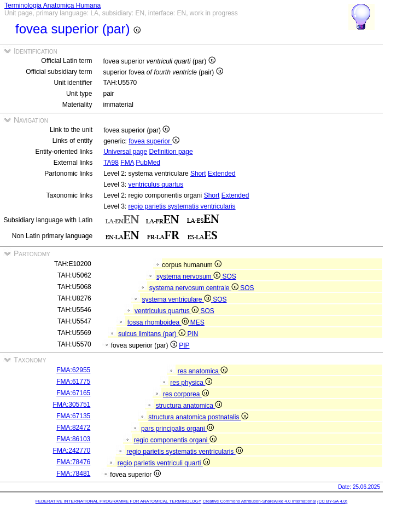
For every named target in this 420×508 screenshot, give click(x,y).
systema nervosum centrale (195, 288)
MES (197, 322)
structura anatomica (189, 406)
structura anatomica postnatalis (198, 417)
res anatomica (203, 371)
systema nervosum (189, 276)
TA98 (111, 163)
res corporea (186, 394)
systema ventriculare (177, 299)
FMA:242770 (72, 451)
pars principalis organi (177, 429)
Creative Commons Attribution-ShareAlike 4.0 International (259, 501)
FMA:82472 (73, 428)
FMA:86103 (73, 439)
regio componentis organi (175, 440)
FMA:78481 (73, 474)
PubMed (148, 163)
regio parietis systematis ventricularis (182, 206)
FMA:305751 (72, 405)
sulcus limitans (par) (153, 334)
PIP (184, 345)
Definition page (171, 152)
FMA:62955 (73, 370)
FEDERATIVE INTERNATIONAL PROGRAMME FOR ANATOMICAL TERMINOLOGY (118, 501)
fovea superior (154, 141)
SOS (229, 276)
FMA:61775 (73, 382)
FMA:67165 (73, 393)
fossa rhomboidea (159, 322)
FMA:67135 (73, 416)
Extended (222, 174)
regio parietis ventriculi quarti (164, 463)
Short (198, 174)
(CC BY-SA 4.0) (332, 501)
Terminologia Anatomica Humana (52, 5)
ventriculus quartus (156, 184)
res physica (191, 383)
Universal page (125, 152)
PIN (192, 334)
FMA (127, 163)
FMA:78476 (73, 462)
